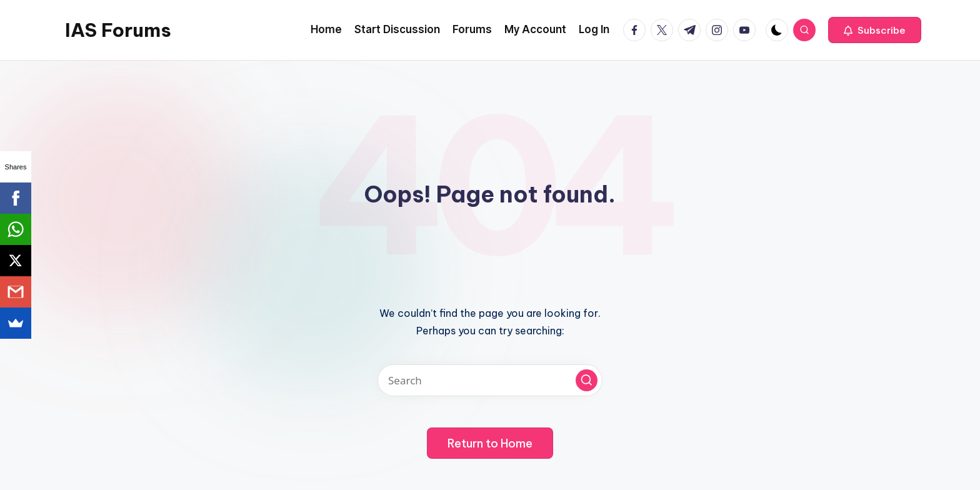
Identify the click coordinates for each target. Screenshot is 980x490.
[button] (875, 30)
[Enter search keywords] (490, 380)
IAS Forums (118, 30)
